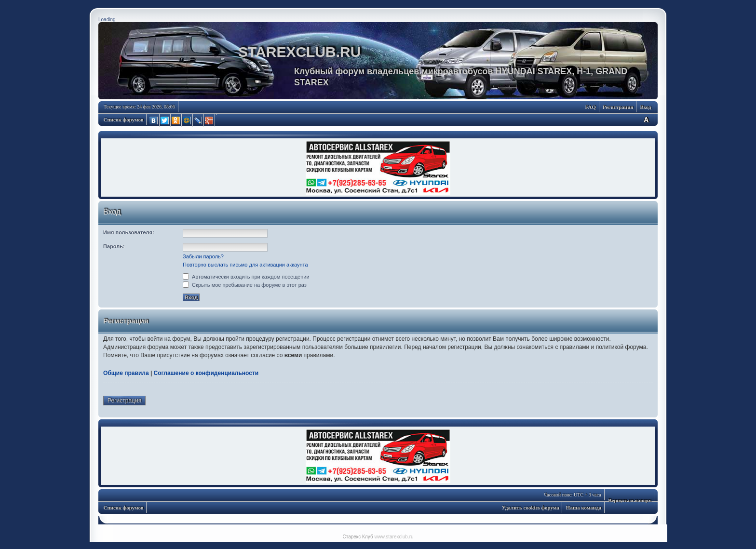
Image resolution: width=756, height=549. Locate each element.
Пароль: (114, 246)
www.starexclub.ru (394, 537)
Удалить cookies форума (531, 508)
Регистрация (618, 107)
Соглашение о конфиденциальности (206, 373)
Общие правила (126, 373)
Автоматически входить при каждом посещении (246, 277)
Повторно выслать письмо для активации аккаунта (245, 265)
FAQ (591, 107)
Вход (645, 107)
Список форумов (124, 120)
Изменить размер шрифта (646, 119)
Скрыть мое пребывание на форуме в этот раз (245, 285)
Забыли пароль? (203, 256)
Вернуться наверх (629, 500)
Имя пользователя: (129, 232)
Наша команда (584, 508)
